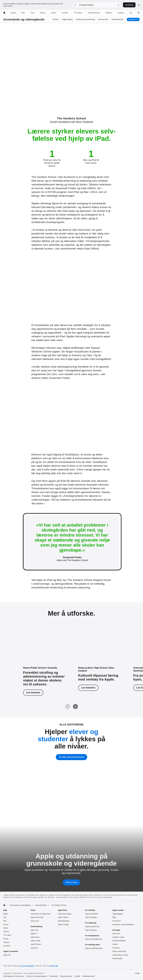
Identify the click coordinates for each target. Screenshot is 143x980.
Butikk (6, 914)
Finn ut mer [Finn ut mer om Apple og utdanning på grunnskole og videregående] (71, 882)
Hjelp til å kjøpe (63, 925)
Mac (5, 917)
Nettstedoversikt (88, 976)
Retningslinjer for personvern (14, 976)
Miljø (114, 917)
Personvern (117, 921)
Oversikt (56, 19)
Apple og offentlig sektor (94, 948)
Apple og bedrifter (92, 914)
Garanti (115, 944)
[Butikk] (13, 13)
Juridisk (77, 976)
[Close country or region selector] (139, 5)
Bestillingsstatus (64, 921)
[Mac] (23, 13)
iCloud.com (35, 921)
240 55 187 (54, 966)
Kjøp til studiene (91, 930)
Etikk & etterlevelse (119, 951)
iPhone (6, 925)
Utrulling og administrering (85, 19)
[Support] (121, 13)
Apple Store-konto (37, 917)
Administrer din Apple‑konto (41, 914)
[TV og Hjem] (78, 13)
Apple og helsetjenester (94, 939)
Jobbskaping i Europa (120, 955)
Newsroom (116, 934)
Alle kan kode (103, 19)
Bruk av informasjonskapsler (37, 976)
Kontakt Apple (117, 958)
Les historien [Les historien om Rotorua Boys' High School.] (88, 688)
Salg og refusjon (66, 976)
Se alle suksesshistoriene (71, 757)
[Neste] (75, 707)
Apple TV (34, 934)
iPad (5, 921)
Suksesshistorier (117, 19)
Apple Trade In (63, 917)
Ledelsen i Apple (118, 937)
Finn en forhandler (27, 966)
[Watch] (54, 13)
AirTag (6, 939)
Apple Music (35, 937)
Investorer (116, 948)
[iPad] (32, 13)
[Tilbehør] (109, 13)
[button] (97, 5)
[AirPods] (65, 13)
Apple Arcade (35, 941)
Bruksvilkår (54, 976)
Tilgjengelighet (118, 914)
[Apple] (4, 13)
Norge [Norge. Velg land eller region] (137, 973)
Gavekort (7, 946)
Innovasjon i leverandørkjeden (123, 925)
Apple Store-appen (65, 914)
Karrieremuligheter (119, 941)
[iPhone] (43, 13)
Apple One (34, 930)
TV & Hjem (7, 935)
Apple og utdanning (92, 926)
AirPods (6, 932)
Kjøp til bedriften (91, 917)
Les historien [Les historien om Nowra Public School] (33, 693)
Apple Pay (7, 955)
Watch (6, 928)
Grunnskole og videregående (24, 19)
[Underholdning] (94, 13)
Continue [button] (129, 5)
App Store (34, 948)
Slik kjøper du (133, 19)
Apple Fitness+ (36, 944)
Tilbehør (6, 942)
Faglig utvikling (67, 19)
